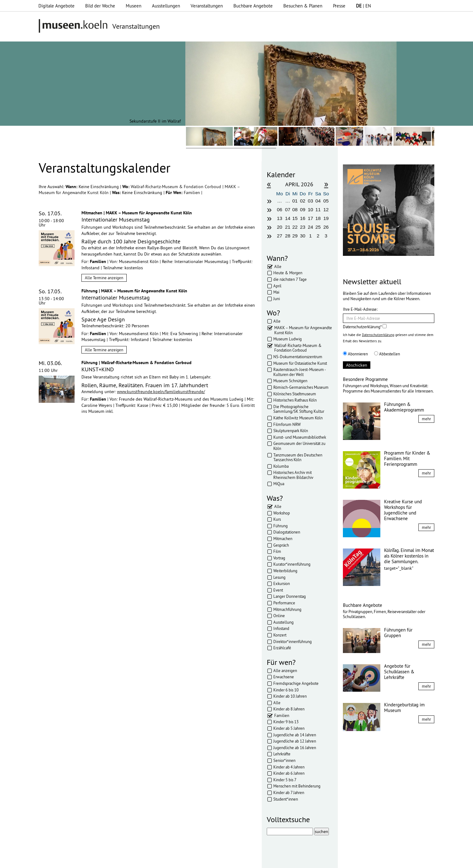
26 (326, 227)
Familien (193, 193)
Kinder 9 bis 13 (286, 722)
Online (279, 616)
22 (295, 227)
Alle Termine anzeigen (104, 278)
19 (326, 218)
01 (295, 201)
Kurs (277, 519)
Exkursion (282, 583)
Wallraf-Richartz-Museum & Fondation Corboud (177, 187)
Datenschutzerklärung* (365, 327)
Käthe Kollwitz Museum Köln (298, 418)
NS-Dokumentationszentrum (298, 357)
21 (288, 227)
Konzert (280, 635)
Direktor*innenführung (293, 641)
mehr (426, 419)
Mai (276, 292)
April (277, 286)
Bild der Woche (100, 6)
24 (310, 227)
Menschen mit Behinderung (297, 786)
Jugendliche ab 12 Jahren (295, 741)
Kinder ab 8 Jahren (289, 709)
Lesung (279, 577)
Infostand (281, 628)
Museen (134, 6)
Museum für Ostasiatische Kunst (300, 363)
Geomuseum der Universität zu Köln (299, 446)
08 (295, 210)
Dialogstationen (287, 532)
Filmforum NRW (287, 424)
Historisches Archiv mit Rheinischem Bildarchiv (293, 475)
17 (310, 218)
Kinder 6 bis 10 (286, 690)
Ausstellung (283, 622)
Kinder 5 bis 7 (285, 780)
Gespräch (281, 545)
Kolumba (281, 466)
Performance (284, 603)
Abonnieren (355, 354)
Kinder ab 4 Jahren (289, 767)
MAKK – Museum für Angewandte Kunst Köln (303, 330)
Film (277, 551)
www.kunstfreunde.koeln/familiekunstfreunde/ (161, 392)
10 (310, 210)
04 (318, 201)
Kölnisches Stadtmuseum (295, 394)
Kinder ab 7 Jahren (289, 792)
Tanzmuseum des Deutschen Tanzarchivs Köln (298, 457)
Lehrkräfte (282, 754)
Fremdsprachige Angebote (296, 683)
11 (318, 210)
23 (303, 227)
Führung (280, 526)
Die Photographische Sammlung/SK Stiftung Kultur (299, 409)
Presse (339, 6)
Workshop (282, 513)
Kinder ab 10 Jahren (290, 696)
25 (318, 227)
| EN (363, 6)
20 (279, 227)
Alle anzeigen (285, 671)
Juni (277, 299)
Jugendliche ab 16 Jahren (295, 748)
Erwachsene (284, 677)
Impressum (128, 860)
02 (303, 201)
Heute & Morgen (288, 273)
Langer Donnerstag (290, 596)
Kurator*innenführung (292, 564)
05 (326, 201)
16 (303, 218)
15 (295, 218)
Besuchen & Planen (303, 6)
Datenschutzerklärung (378, 335)
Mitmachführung (287, 609)
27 (279, 236)
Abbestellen (387, 354)
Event (278, 590)
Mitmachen (283, 539)
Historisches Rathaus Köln (295, 400)
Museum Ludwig (288, 339)
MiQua (279, 484)
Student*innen (286, 799)
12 (326, 210)
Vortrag (279, 558)
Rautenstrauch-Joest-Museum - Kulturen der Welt (300, 372)
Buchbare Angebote (253, 6)
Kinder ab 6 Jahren (289, 773)
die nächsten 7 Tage (290, 279)
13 (279, 218)
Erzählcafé (282, 648)
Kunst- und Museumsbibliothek (300, 437)
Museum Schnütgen (290, 381)
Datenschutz (157, 860)
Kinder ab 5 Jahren (289, 728)
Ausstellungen (166, 6)
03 (310, 201)
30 (303, 236)
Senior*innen (284, 760)
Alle (278, 266)
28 (288, 236)
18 (318, 218)
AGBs (180, 860)
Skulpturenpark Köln (291, 431)
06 (279, 210)
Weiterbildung (285, 571)
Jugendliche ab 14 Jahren (295, 735)
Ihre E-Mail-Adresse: (360, 309)
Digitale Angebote (56, 6)
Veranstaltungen (207, 6)
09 (303, 210)
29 (295, 236)
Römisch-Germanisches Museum (301, 387)
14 (288, 218)
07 (288, 210)
